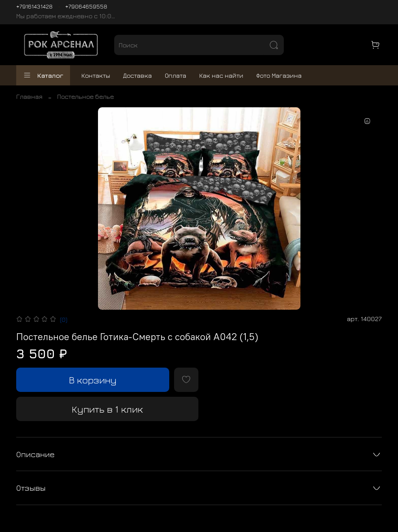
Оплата (176, 75)
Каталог (43, 75)
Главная (29, 96)
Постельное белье (85, 96)
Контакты (96, 75)
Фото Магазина (279, 75)
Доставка (137, 75)
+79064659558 (86, 6)
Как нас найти (221, 75)
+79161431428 (34, 6)
